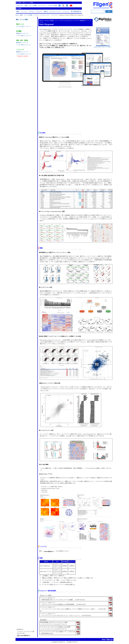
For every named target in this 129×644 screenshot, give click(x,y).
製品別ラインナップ (22, 33)
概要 (18, 11)
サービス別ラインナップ (23, 26)
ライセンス (66, 11)
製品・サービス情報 (31, 6)
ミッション (24, 11)
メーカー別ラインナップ (23, 36)
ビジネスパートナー (55, 11)
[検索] (97, 12)
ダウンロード (42, 6)
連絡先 (46, 11)
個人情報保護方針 (76, 11)
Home (17, 15)
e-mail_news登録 (52, 6)
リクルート (39, 11)
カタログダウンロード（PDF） (103, 46)
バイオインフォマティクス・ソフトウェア (46, 15)
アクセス (31, 11)
